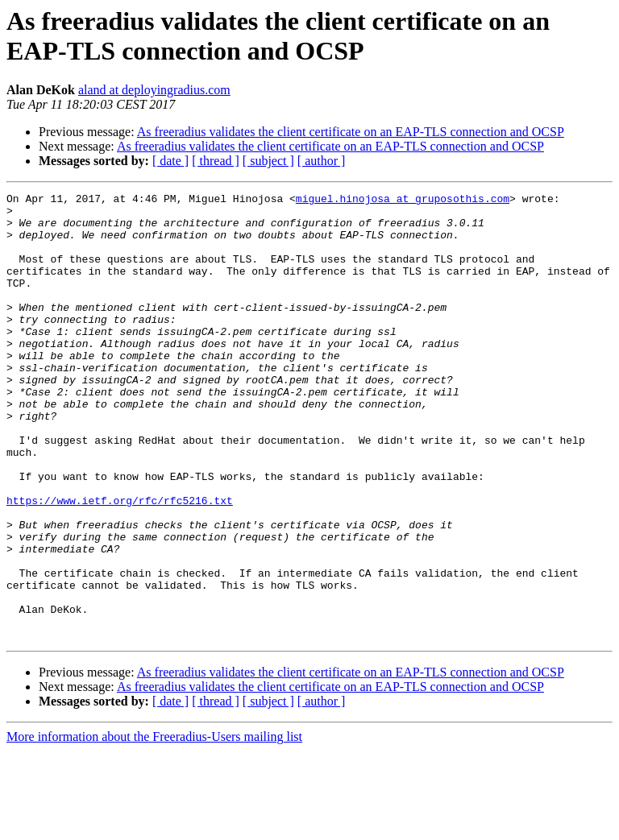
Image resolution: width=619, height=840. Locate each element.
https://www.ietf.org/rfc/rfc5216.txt (120, 563)
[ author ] (322, 161)
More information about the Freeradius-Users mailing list (154, 826)
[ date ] (170, 161)
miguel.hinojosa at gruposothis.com (403, 201)
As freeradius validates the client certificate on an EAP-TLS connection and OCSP (351, 132)
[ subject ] (268, 161)
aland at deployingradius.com (154, 90)
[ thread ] (216, 161)
